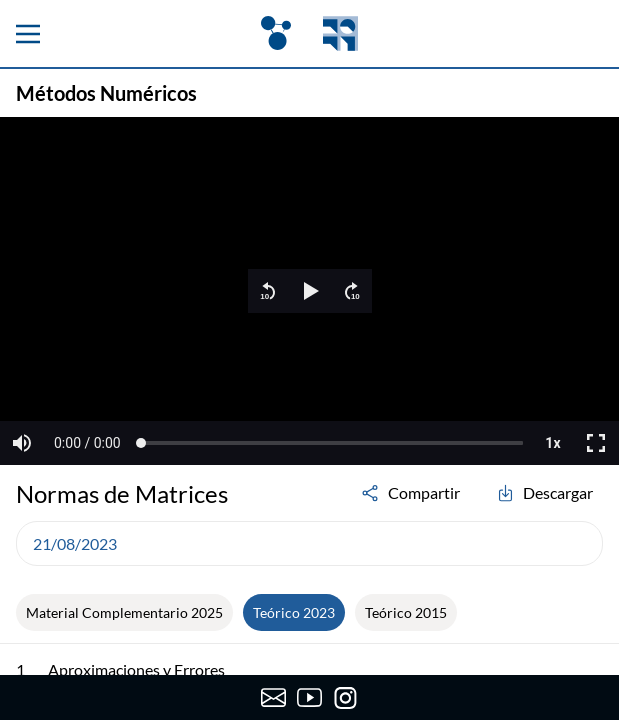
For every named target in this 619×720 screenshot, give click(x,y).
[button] (268, 291)
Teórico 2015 (406, 612)
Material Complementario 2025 (124, 612)
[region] (309, 291)
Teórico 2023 (294, 612)
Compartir (410, 493)
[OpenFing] (309, 33)
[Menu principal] (28, 34)
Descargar (544, 493)
